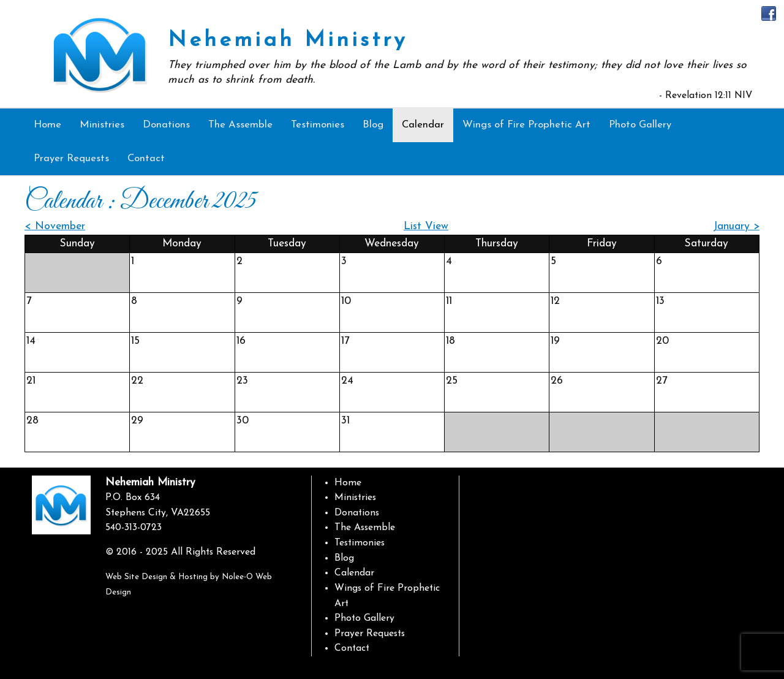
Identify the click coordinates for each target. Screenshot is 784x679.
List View (426, 226)
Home (348, 483)
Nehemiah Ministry (288, 41)
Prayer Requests (370, 634)
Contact (352, 648)
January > (736, 226)
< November (55, 226)
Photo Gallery (364, 618)
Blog (344, 558)
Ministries (355, 498)
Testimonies (360, 543)
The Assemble (365, 528)
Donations (357, 513)
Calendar (354, 573)
